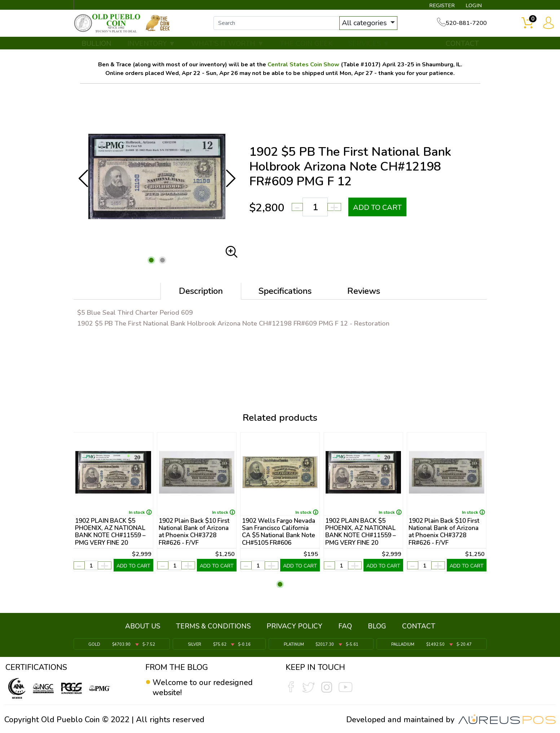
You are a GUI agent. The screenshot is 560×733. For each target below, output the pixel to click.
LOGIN (473, 6)
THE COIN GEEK (306, 46)
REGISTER (440, 6)
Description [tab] (201, 293)
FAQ (345, 627)
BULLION (96, 46)
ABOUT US (143, 627)
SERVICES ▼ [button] (369, 46)
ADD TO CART (378, 210)
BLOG (377, 627)
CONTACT (462, 46)
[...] (279, 25)
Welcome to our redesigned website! (203, 688)
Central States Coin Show (303, 67)
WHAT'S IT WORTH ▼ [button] (228, 46)
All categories (368, 24)
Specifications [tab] (285, 293)
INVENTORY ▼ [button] (151, 46)
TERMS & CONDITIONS (213, 627)
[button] (151, 262)
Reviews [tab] (364, 293)
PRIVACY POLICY (294, 627)
